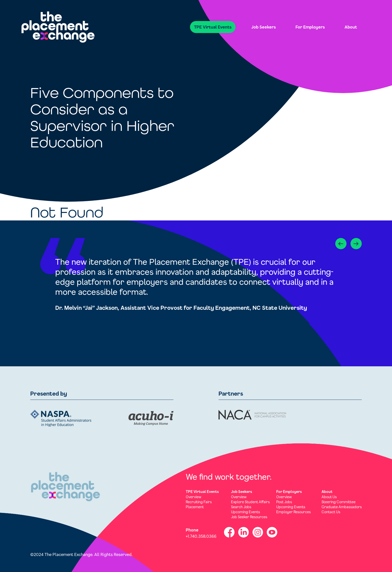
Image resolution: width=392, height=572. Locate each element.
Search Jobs (241, 507)
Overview (193, 497)
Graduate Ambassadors (342, 507)
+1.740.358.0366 (201, 536)
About (351, 27)
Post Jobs (284, 502)
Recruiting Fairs (199, 502)
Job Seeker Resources (249, 517)
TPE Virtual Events (213, 27)
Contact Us (331, 512)
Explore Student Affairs (250, 502)
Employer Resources (293, 512)
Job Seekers (263, 27)
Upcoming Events (245, 512)
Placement (195, 507)
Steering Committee (338, 502)
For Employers (310, 27)
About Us (329, 497)
